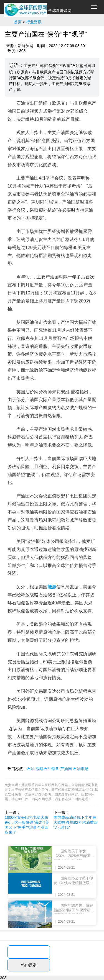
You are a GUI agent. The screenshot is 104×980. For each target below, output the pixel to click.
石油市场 (81, 769)
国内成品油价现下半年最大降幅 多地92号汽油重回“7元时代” (76, 822)
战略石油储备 (47, 769)
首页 (18, 22)
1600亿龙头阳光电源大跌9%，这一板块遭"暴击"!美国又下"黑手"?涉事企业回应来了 (27, 825)
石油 (31, 769)
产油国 (66, 769)
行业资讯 (34, 22)
